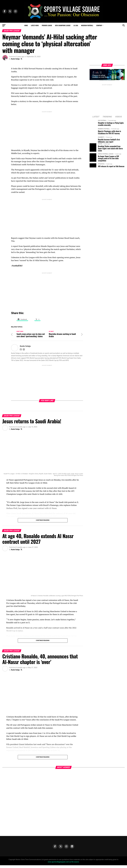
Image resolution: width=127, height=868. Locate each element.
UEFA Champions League (63, 25)
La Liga (76, 25)
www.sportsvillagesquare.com (58, 865)
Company (99, 25)
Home (26, 25)
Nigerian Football (87, 25)
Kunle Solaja (15, 59)
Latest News (35, 25)
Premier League (47, 25)
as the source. (74, 865)
